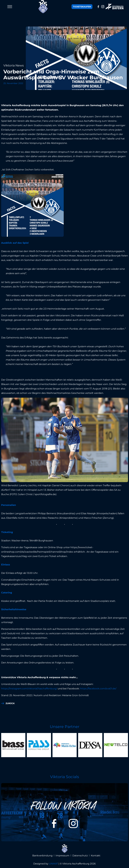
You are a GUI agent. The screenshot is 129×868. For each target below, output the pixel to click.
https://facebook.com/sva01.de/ (98, 689)
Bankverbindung (42, 856)
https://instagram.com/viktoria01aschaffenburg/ (29, 689)
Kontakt (96, 856)
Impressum (62, 856)
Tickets (82, 7)
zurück (10, 703)
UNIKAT (53, 864)
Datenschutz (80, 856)
